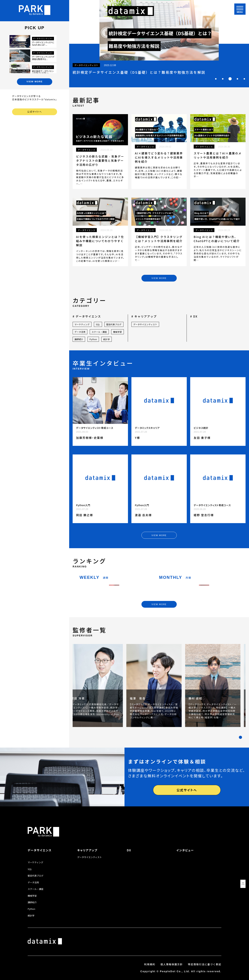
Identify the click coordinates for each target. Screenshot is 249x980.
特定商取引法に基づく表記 (205, 964)
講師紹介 (79, 339)
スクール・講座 (99, 332)
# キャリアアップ (144, 316)
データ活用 (80, 332)
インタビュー (185, 850)
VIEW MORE (34, 82)
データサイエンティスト (145, 324)
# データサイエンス (87, 316)
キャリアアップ (87, 850)
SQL (98, 324)
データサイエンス (40, 850)
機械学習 (117, 332)
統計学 (107, 339)
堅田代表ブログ (114, 324)
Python (93, 339)
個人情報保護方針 (172, 964)
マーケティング (82, 324)
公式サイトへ (35, 112)
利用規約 (150, 964)
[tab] (216, 79)
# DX (194, 316)
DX (129, 850)
